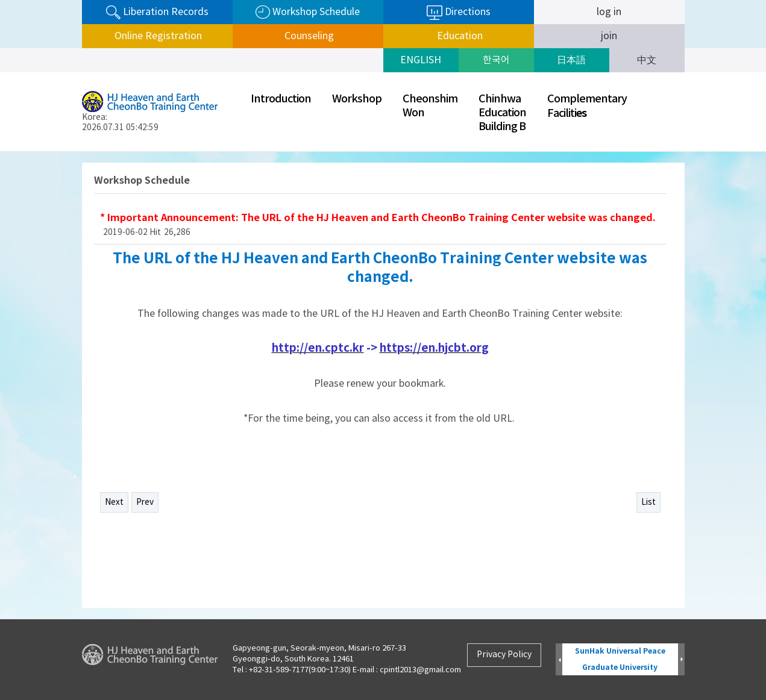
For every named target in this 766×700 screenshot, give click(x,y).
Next (114, 502)
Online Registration (157, 36)
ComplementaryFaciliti (587, 106)
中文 (647, 60)
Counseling (308, 36)
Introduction (281, 99)
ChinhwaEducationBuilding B (502, 113)
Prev (145, 502)
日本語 (571, 60)
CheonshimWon (430, 106)
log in (609, 12)
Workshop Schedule (308, 12)
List (648, 502)
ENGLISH (421, 60)
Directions (459, 13)
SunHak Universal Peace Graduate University (620, 659)
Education (459, 36)
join (609, 36)
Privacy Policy (504, 655)
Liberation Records (157, 12)
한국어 (496, 60)
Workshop (357, 99)
